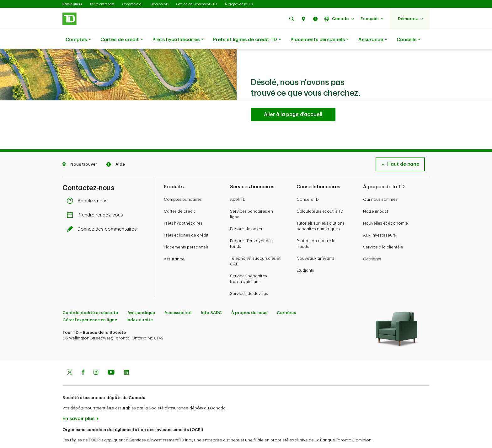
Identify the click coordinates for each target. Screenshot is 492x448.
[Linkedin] (126, 357)
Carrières (372, 243)
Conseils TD (308, 184)
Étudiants (305, 255)
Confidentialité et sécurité (90, 297)
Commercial (132, 4)
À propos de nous (249, 297)
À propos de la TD (239, 4)
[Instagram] (96, 357)
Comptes (78, 40)
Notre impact (376, 196)
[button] (291, 19)
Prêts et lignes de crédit (186, 219)
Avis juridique (141, 297)
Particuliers (72, 4)
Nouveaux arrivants (316, 243)
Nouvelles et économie (385, 208)
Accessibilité (178, 297)
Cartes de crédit (122, 40)
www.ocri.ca (77, 435)
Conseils (409, 40)
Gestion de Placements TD (197, 4)
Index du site (140, 304)
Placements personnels (320, 40)
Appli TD (238, 184)
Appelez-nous (89, 185)
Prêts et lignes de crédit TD (247, 40)
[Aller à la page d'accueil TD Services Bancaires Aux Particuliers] (293, 99)
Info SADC (211, 297)
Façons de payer (246, 213)
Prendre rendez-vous (96, 199)
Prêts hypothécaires (178, 40)
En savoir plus (78, 403)
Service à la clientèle (383, 231)
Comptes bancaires (183, 184)
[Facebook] (83, 357)
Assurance (373, 40)
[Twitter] (70, 357)
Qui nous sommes (380, 184)
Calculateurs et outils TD (320, 196)
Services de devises (249, 278)
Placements (159, 4)
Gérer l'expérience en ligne (90, 304)
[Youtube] (111, 357)
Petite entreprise (102, 4)
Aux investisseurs (380, 219)
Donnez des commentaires (103, 213)
